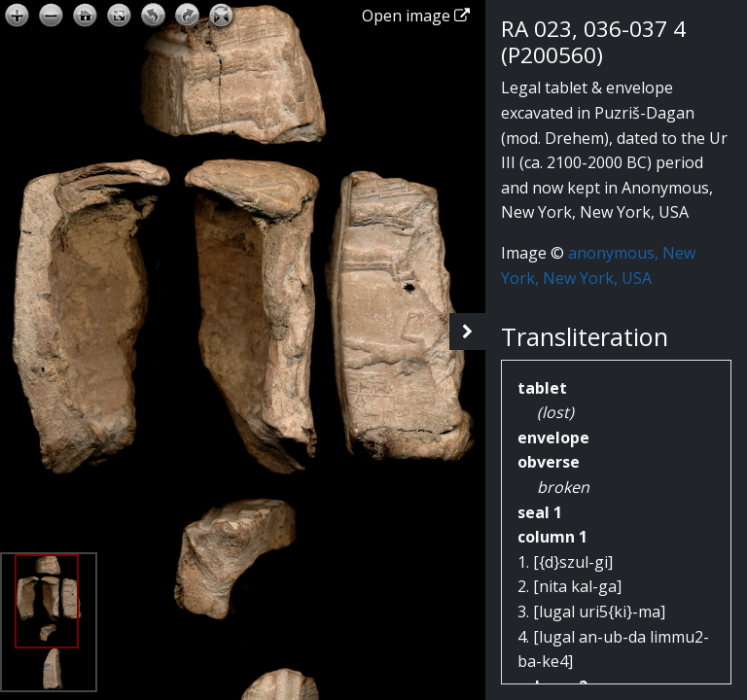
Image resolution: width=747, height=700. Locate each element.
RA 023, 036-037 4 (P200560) (593, 42)
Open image (416, 16)
